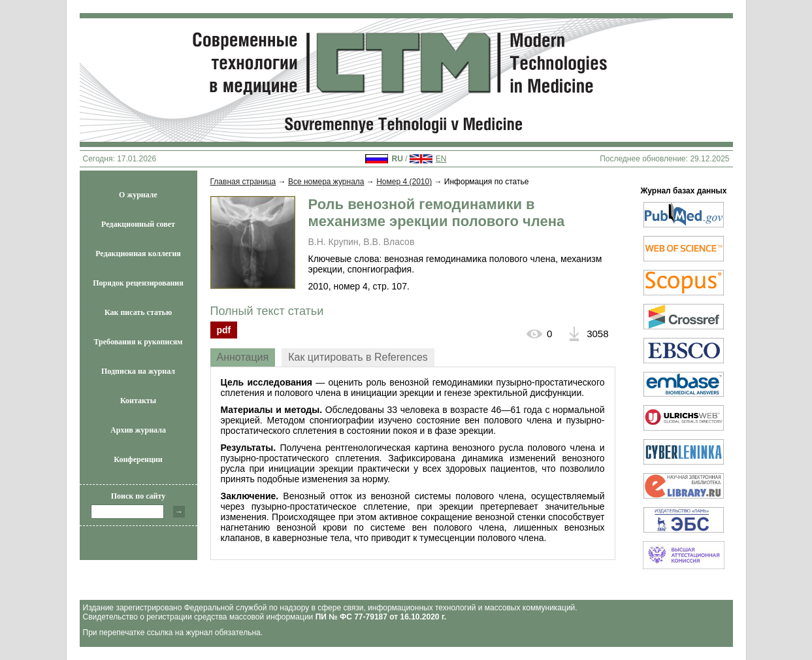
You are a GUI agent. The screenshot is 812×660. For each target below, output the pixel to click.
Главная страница (243, 182)
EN (441, 159)
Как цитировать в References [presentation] (358, 357)
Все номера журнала (326, 182)
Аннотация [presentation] (243, 357)
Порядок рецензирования (138, 283)
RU (397, 159)
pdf (224, 330)
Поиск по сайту (138, 496)
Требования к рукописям (138, 342)
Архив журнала (138, 430)
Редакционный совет (138, 224)
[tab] (243, 357)
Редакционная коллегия (138, 254)
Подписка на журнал (138, 371)
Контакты (138, 401)
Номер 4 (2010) (404, 182)
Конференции (138, 459)
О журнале (138, 195)
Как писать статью (138, 312)
